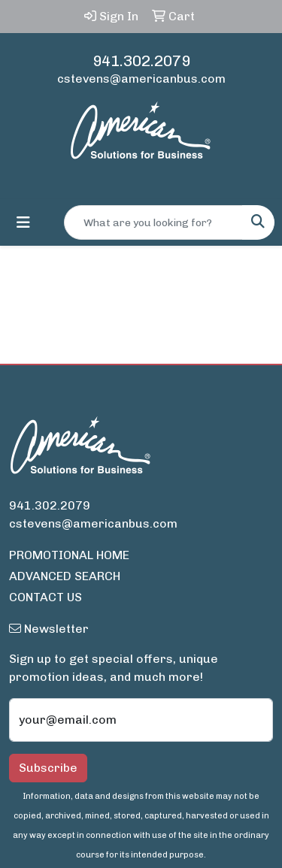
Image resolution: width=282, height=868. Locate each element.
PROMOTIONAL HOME (69, 555)
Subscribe (48, 768)
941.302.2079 (141, 61)
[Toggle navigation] (23, 222)
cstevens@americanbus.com (141, 79)
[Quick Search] (153, 222)
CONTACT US (45, 597)
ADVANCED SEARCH (65, 576)
